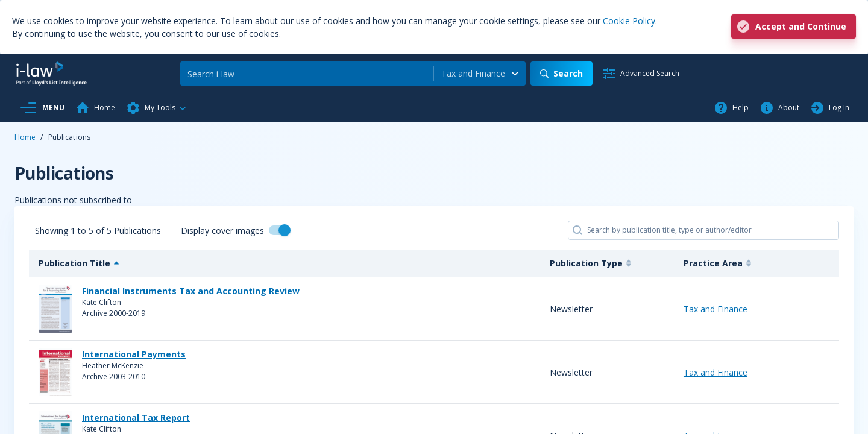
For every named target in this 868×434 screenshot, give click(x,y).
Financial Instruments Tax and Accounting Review (191, 291)
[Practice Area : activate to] (756, 263)
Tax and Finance (715, 309)
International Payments (134, 354)
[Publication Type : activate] (607, 263)
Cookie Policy (629, 21)
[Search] (307, 74)
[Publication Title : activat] (285, 263)
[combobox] (480, 74)
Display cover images (222, 231)
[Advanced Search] (640, 74)
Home (25, 137)
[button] (157, 108)
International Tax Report (136, 417)
